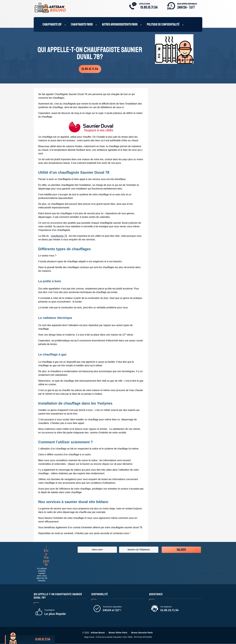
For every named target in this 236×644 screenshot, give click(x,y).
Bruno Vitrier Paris (118, 633)
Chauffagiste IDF (52, 25)
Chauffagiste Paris (82, 25)
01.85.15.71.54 (149, 7)
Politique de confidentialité (163, 25)
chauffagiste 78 (59, 236)
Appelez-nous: (37, 640)
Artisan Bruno (97, 633)
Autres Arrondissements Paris (120, 25)
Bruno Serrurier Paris (142, 633)
